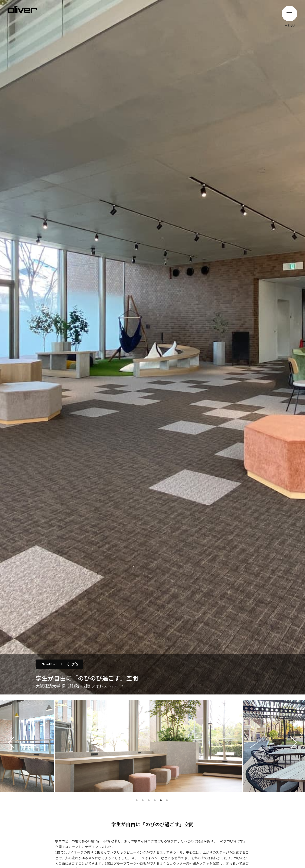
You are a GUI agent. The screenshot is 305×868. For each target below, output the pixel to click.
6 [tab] (167, 800)
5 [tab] (161, 800)
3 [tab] (149, 800)
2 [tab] (143, 800)
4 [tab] (155, 800)
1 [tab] (137, 800)
